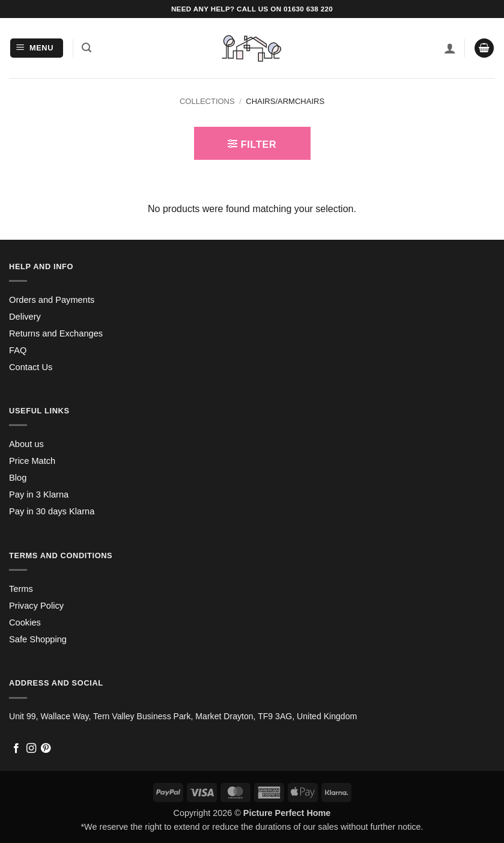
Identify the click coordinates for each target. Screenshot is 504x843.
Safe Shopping (38, 639)
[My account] (450, 48)
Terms (21, 589)
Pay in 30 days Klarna (52, 511)
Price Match (32, 461)
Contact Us (31, 367)
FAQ (18, 350)
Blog (18, 478)
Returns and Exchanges (56, 333)
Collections (207, 101)
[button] (37, 48)
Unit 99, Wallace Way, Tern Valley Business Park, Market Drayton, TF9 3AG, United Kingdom (183, 716)
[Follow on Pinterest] (46, 749)
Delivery (25, 317)
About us (26, 444)
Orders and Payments (52, 300)
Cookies (25, 622)
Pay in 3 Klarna (39, 495)
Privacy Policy (36, 606)
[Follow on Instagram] (31, 749)
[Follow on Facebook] (16, 749)
